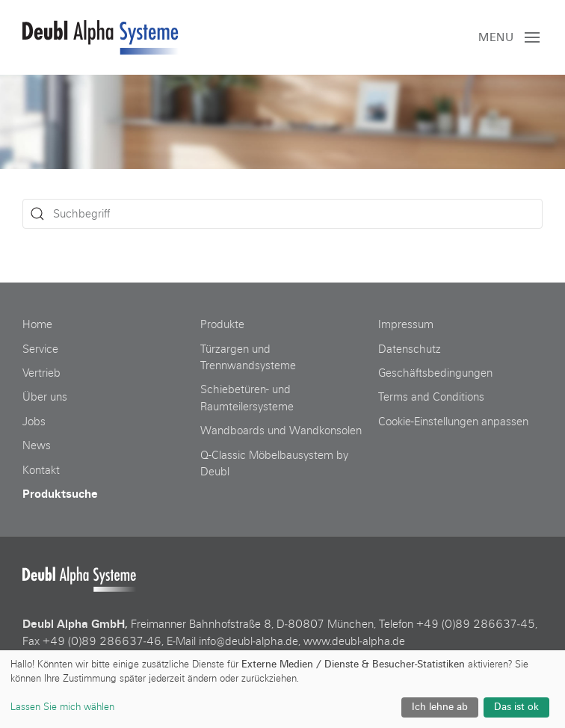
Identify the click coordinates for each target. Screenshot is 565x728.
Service (40, 349)
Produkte (222, 324)
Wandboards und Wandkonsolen (281, 431)
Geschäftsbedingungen (435, 373)
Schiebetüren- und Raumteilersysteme (247, 398)
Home (37, 324)
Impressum (406, 324)
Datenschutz (410, 349)
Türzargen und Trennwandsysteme (248, 357)
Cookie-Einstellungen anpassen (453, 422)
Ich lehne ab (440, 707)
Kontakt (41, 470)
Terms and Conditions (431, 397)
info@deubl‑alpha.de (248, 641)
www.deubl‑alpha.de (354, 641)
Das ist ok (516, 707)
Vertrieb (41, 373)
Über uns (45, 397)
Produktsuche (60, 494)
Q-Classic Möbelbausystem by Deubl (274, 463)
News (37, 445)
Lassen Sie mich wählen (62, 707)
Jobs (34, 422)
